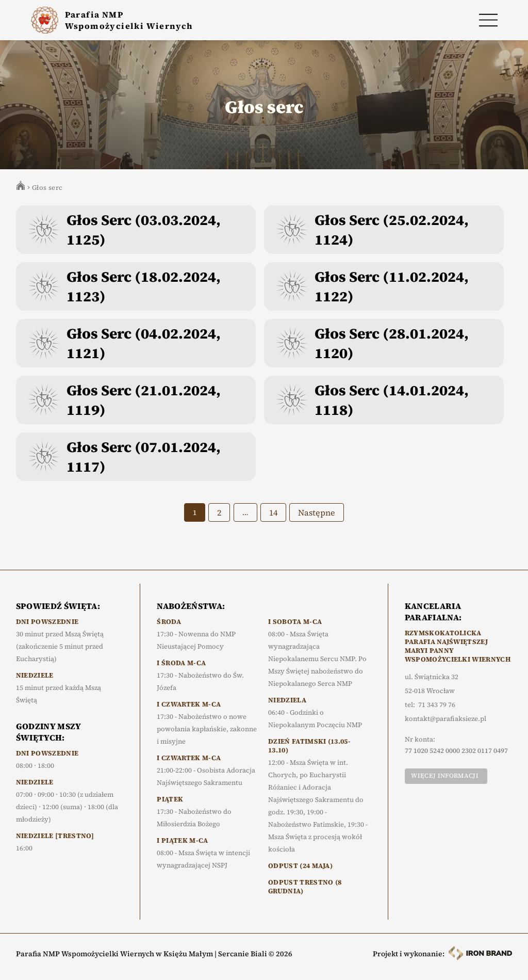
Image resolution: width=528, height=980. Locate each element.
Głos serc (47, 188)
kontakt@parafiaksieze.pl (445, 719)
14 (273, 512)
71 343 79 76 (437, 705)
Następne (317, 512)
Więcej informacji (444, 776)
